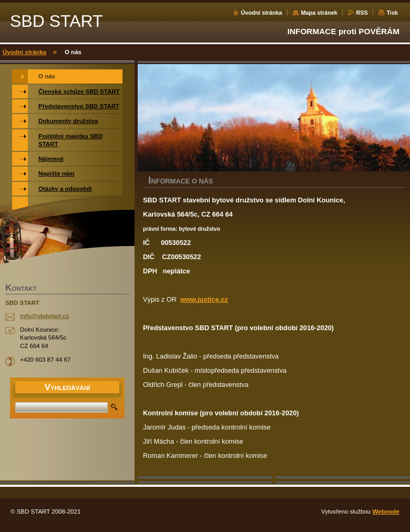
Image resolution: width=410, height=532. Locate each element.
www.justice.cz (204, 299)
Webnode (386, 511)
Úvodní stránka (262, 13)
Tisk (392, 13)
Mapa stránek (319, 13)
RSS (362, 13)
